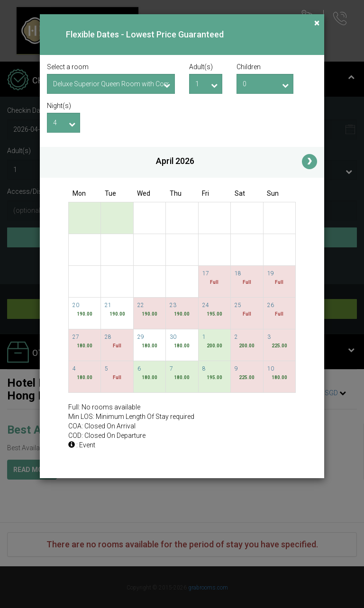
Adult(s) (201, 67)
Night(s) (59, 106)
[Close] (317, 23)
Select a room (68, 67)
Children (249, 67)
